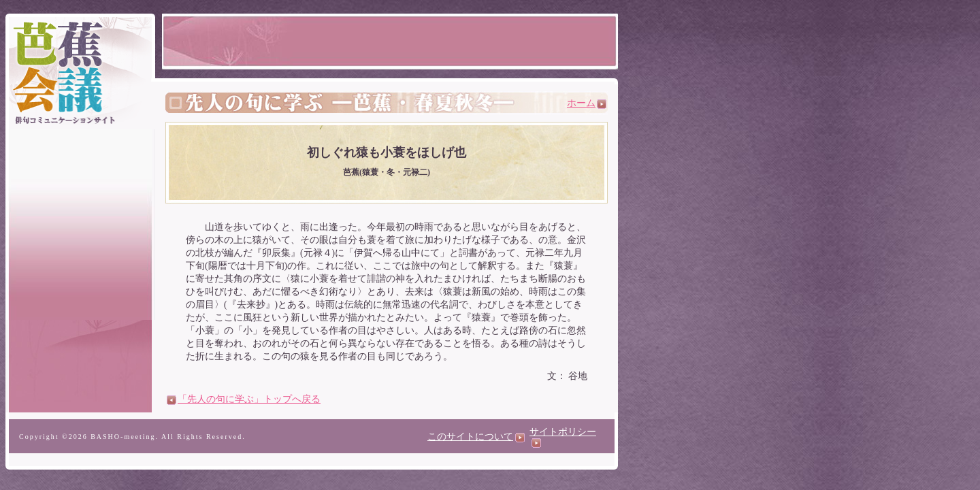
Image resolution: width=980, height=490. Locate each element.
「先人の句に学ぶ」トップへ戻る (244, 399)
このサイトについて (476, 437)
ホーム (587, 103)
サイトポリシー (563, 437)
